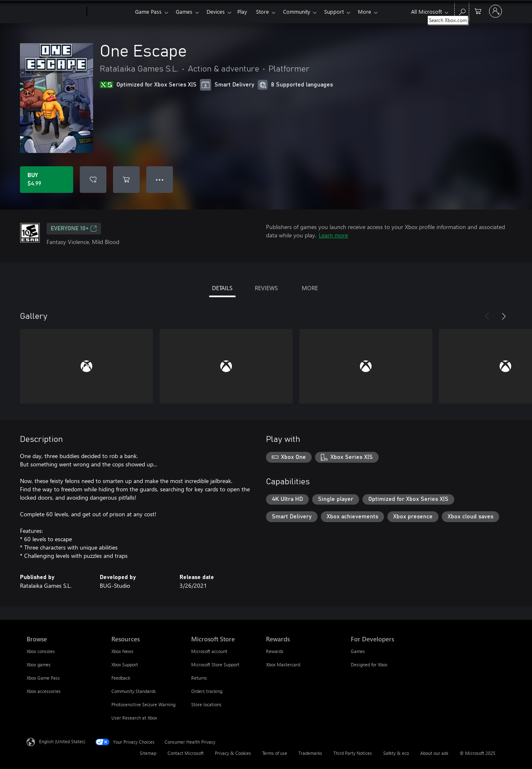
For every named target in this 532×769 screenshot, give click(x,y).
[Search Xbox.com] (462, 11)
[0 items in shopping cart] (478, 11)
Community (305, 11)
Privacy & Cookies (233, 753)
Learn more (333, 235)
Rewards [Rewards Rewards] (275, 651)
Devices (219, 11)
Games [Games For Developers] (358, 651)
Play (247, 11)
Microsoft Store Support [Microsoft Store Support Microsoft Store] (215, 664)
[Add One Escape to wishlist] (93, 180)
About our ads (434, 753)
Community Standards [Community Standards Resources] (134, 691)
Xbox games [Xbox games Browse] (39, 664)
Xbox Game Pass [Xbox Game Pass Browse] (43, 678)
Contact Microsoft (186, 753)
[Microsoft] (55, 12)
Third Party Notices (353, 753)
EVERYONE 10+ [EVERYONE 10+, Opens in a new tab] (74, 229)
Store (269, 11)
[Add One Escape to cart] (126, 180)
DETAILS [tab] (222, 288)
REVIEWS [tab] (266, 288)
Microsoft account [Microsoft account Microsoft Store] (209, 651)
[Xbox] (110, 12)
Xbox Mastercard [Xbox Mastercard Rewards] (283, 664)
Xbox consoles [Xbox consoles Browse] (41, 651)
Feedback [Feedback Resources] (121, 678)
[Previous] (487, 316)
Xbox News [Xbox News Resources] (122, 651)
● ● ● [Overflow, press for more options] (160, 179)
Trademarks (310, 753)
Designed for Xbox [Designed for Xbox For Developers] (369, 664)
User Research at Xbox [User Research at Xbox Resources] (134, 718)
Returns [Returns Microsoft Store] (199, 678)
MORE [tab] (310, 288)
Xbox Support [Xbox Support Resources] (125, 664)
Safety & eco (396, 753)
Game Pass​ (148, 11)
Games (186, 11)
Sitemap (148, 753)
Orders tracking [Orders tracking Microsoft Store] (207, 691)
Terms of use (275, 753)
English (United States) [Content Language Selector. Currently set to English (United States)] (62, 741)
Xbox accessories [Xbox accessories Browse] (44, 691)
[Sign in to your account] (495, 11)
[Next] (504, 316)
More (376, 11)
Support (344, 11)
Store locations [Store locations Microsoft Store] (206, 704)
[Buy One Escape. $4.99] (47, 180)
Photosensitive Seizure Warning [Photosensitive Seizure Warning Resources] (143, 704)
